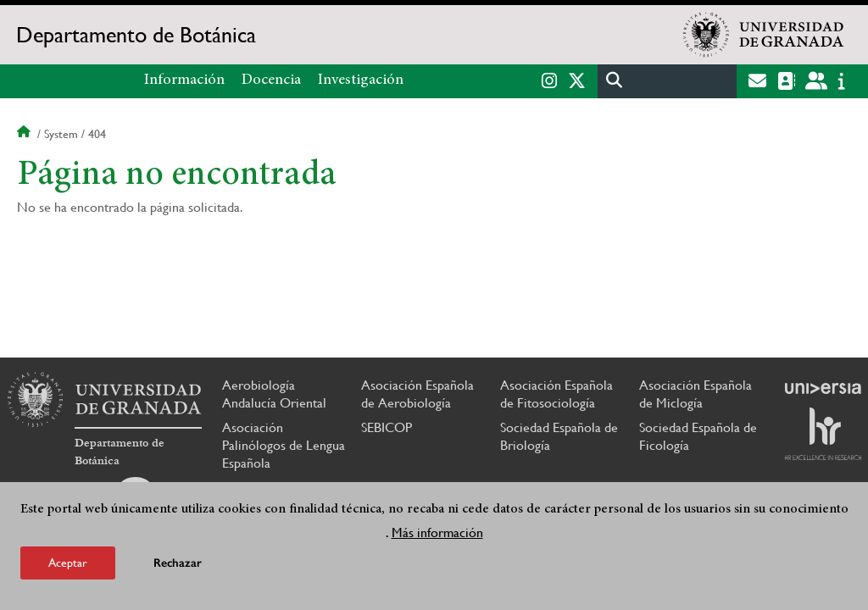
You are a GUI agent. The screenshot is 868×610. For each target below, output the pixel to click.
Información (184, 80)
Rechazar (178, 563)
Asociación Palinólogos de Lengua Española (284, 445)
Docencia (271, 80)
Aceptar (68, 563)
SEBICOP (387, 427)
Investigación (361, 80)
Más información (437, 532)
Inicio (25, 134)
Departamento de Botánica (136, 35)
